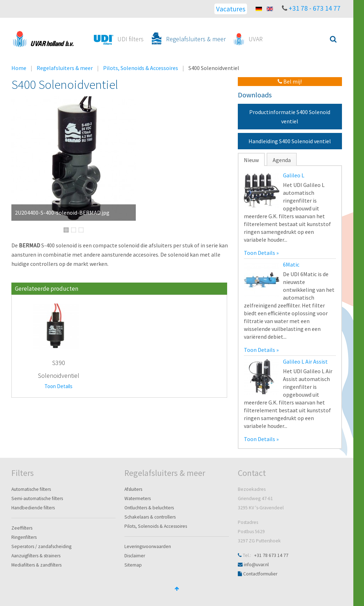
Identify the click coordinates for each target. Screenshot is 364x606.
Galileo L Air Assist (305, 361)
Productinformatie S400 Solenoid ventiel (290, 117)
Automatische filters (31, 489)
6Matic (291, 264)
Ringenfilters (24, 537)
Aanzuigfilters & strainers (36, 556)
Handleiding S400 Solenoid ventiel (290, 141)
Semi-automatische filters (37, 498)
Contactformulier (260, 574)
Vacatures (231, 9)
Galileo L (294, 175)
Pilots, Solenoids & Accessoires (141, 68)
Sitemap (133, 565)
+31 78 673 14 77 (271, 555)
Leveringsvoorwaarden (148, 546)
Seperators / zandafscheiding (41, 546)
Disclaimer (135, 556)
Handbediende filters (33, 508)
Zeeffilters (22, 528)
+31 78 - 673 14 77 (315, 8)
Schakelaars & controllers (150, 517)
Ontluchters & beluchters (149, 508)
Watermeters (138, 498)
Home (19, 68)
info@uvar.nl (256, 565)
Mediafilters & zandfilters (36, 565)
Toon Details (58, 386)
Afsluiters (133, 489)
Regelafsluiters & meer (65, 68)
